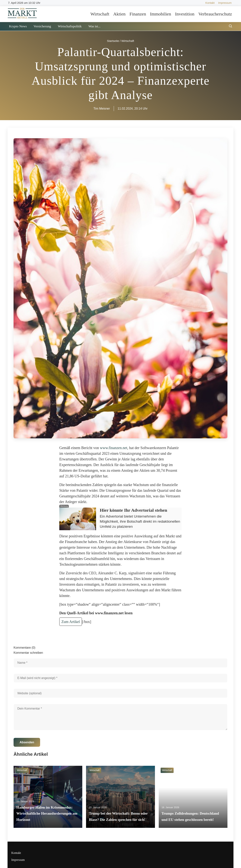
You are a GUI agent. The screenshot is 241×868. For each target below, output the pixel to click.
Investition (185, 14)
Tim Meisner (102, 109)
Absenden (27, 742)
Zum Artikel (71, 622)
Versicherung (42, 26)
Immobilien (161, 14)
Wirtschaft (100, 14)
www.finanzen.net (114, 448)
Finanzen (138, 14)
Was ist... (94, 26)
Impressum (225, 3)
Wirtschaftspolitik (70, 26)
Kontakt (210, 3)
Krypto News (18, 26)
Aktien (119, 14)
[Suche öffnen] (230, 27)
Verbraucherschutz (215, 14)
